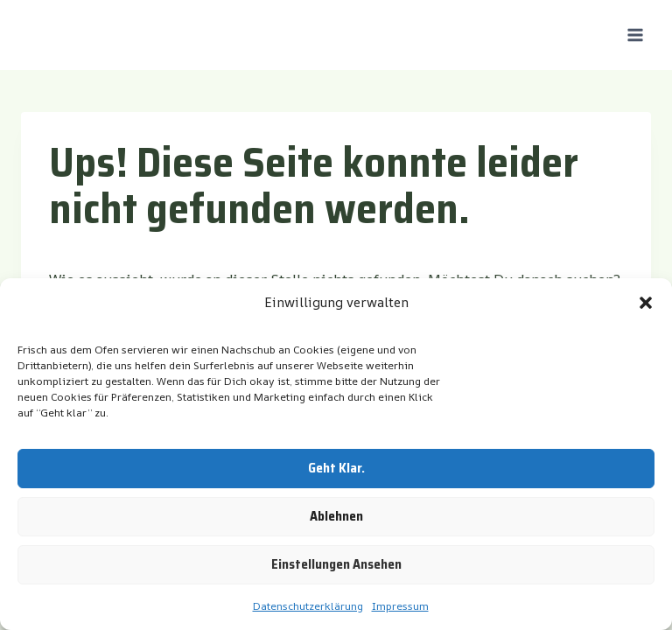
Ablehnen (336, 516)
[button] (646, 303)
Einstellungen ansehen (336, 564)
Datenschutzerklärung (308, 606)
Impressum (400, 606)
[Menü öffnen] (635, 35)
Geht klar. (336, 468)
